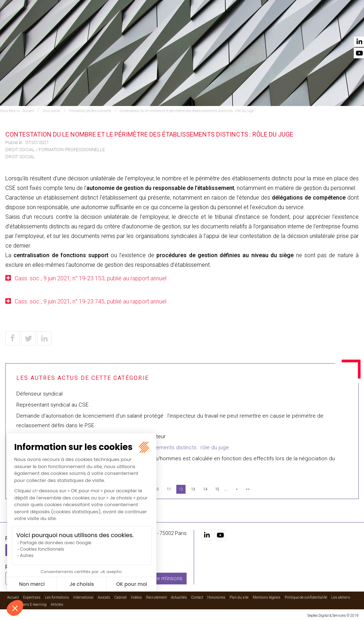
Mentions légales (267, 597)
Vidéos (251, 25)
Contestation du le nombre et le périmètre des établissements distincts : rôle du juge (187, 111)
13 (193, 489)
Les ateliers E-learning (28, 605)
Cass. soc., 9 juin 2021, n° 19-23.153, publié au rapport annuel (90, 278)
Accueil (60, 25)
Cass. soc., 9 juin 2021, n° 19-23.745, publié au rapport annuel (90, 301)
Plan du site (239, 597)
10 (157, 489)
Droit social (52, 111)
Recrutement (282, 25)
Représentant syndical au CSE (52, 405)
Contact (347, 25)
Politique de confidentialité (306, 597)
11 (169, 489)
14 (205, 489)
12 (181, 489)
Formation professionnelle (90, 111)
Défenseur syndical (39, 394)
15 (217, 489)
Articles (57, 605)
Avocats (203, 25)
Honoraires (216, 597)
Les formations (127, 25)
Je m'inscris (168, 578)
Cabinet (229, 25)
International (170, 25)
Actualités (318, 25)
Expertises (88, 25)
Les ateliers (341, 597)
